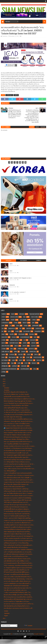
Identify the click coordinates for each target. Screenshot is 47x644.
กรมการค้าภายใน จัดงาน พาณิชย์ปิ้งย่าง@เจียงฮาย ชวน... (18, 419)
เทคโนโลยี (28, 329)
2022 (4, 618)
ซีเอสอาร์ (25, 323)
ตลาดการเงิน (4, 337)
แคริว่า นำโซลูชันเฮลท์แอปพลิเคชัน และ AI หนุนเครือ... (18, 552)
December (7, 388)
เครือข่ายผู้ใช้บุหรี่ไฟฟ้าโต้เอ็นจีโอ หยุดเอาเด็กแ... (16, 408)
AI (24, 340)
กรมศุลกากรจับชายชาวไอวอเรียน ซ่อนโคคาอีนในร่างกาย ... (19, 482)
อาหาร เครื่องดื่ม (23, 320)
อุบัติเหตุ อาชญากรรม (14, 340)
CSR (3, 329)
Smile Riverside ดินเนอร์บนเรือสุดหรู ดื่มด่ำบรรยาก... (17, 606)
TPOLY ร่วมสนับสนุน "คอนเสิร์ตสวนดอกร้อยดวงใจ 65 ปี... (18, 565)
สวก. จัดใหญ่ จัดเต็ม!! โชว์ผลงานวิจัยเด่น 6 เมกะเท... (17, 462)
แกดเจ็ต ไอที (38, 329)
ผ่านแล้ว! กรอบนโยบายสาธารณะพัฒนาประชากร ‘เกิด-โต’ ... (19, 464)
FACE (11, 271)
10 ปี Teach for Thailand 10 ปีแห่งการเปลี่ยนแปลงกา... (18, 435)
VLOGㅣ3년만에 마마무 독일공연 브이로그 (20, 278)
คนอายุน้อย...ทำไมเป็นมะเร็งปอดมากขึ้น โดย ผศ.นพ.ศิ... (18, 500)
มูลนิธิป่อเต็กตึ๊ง (35, 326)
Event (3, 334)
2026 (4, 379)
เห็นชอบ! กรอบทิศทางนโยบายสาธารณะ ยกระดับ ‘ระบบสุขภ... (20, 446)
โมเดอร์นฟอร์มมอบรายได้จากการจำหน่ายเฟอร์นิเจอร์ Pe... (19, 541)
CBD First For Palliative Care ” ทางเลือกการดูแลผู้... (17, 394)
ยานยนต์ (26, 326)
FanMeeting (33, 352)
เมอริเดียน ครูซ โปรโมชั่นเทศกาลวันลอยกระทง (16, 507)
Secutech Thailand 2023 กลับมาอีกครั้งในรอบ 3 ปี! (16, 570)
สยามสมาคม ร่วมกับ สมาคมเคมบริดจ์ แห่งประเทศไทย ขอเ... (19, 604)
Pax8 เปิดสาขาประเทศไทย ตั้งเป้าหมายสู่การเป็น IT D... (18, 588)
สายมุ (35, 369)
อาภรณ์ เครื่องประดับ (25, 337)
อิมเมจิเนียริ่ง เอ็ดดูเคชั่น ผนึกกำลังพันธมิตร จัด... (16, 392)
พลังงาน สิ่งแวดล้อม (6, 346)
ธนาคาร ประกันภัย (37, 357)
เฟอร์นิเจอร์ (14, 366)
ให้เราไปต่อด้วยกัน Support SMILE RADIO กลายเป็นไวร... (18, 455)
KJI (12, 634)
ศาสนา (3, 357)
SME (21, 357)
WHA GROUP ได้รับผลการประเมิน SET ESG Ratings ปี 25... (19, 536)
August (6, 616)
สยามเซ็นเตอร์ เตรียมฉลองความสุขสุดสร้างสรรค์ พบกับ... (18, 554)
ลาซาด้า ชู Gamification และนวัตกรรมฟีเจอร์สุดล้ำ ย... (18, 583)
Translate (28, 626)
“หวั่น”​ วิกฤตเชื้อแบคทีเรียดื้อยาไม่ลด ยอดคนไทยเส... (17, 444)
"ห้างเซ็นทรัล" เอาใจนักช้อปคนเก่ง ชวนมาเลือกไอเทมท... (18, 448)
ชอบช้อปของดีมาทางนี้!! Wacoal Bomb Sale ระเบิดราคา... (18, 599)
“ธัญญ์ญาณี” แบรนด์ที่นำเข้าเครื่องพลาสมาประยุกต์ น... (18, 527)
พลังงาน (36, 355)
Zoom (28, 357)
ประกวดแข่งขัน (27, 331)
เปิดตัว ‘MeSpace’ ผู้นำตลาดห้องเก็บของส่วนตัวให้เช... (17, 532)
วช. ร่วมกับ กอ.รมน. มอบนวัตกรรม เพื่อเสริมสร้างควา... (18, 523)
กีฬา (20, 329)
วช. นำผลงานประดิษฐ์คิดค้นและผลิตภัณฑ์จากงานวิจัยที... (18, 430)
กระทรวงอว (33, 346)
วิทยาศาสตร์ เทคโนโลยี (34, 314)
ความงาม (14, 337)
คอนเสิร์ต (12, 334)
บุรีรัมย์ (15, 352)
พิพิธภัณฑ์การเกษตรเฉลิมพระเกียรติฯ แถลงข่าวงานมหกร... (19, 496)
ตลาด (9, 331)
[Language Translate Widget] (9, 626)
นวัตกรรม (33, 343)
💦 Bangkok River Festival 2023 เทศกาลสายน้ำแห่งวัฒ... (18, 428)
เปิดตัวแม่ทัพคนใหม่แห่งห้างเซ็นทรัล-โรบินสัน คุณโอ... (18, 559)
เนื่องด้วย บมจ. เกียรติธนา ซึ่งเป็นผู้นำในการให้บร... (17, 439)
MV (2, 331)
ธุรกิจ (33, 323)
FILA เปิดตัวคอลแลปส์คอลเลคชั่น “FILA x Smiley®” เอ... (18, 478)
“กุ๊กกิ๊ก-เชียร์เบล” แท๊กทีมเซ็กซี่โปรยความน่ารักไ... (16, 502)
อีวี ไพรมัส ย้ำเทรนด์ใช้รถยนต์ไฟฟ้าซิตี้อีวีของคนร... (17, 572)
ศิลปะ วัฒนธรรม (12, 357)
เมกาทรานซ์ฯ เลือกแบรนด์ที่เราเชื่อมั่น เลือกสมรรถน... (17, 581)
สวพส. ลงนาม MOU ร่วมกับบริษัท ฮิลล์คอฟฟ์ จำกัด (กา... (18, 577)
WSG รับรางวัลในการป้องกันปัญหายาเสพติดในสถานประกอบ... (20, 399)
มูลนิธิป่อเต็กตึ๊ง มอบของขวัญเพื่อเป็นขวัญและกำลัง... (17, 397)
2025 (4, 381)
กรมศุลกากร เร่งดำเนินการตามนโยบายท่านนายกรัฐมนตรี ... (19, 520)
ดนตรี (3, 326)
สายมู (12, 363)
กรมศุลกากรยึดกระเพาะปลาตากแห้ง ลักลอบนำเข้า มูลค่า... (19, 480)
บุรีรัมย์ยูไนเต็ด (5, 366)
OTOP (26, 363)
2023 (4, 386)
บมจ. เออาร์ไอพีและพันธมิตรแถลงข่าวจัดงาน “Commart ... (19, 493)
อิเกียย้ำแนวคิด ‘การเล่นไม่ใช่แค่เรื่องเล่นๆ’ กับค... (16, 556)
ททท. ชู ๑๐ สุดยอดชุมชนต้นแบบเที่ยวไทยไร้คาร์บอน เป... (18, 442)
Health (24, 346)
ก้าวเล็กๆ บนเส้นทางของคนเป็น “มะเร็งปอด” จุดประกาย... (18, 538)
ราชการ (3, 317)
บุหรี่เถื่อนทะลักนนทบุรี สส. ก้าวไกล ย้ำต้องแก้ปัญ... (17, 543)
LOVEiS (25, 343)
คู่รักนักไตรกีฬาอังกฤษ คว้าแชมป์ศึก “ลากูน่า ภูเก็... (16, 453)
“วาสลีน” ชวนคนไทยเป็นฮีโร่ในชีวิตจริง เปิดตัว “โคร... (18, 592)
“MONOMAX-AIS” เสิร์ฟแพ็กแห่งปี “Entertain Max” (16, 586)
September (7, 613)
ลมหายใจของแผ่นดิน (25, 369)
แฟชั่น (19, 363)
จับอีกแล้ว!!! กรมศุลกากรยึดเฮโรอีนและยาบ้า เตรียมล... (18, 534)
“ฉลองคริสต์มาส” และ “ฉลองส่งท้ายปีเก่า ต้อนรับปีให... (18, 466)
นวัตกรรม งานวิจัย (14, 317)
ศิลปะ (12, 349)
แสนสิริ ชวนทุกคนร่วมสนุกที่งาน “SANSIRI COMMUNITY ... (19, 550)
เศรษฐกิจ (13, 320)
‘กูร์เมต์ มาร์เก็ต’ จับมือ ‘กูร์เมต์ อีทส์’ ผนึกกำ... (15, 487)
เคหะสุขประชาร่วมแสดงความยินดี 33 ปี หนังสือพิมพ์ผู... (18, 498)
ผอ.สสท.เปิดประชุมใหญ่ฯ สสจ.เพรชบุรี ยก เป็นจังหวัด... (18, 460)
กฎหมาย (3, 355)
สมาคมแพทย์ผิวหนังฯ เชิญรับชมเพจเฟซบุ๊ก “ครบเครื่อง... (18, 451)
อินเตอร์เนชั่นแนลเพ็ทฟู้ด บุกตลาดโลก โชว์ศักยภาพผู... (18, 595)
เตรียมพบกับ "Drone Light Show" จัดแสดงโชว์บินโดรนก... (19, 421)
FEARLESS (12, 285)
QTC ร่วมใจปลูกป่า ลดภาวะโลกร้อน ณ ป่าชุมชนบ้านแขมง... (19, 475)
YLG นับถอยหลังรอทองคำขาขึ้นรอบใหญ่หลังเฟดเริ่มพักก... (18, 563)
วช (10, 326)
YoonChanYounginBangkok (9, 369)
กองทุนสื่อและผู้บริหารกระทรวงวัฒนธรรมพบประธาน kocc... (19, 525)
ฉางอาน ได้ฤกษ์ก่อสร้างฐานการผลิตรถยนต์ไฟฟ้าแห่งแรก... (19, 403)
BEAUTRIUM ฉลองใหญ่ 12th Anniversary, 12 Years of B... (18, 579)
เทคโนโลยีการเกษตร (14, 343)
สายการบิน (20, 355)
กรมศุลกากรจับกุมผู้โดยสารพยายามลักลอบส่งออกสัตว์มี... (18, 473)
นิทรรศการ (34, 363)
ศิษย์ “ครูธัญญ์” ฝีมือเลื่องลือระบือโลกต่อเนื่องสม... (16, 547)
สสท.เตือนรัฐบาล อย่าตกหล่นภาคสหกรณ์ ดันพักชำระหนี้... (18, 608)
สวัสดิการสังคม (21, 349)
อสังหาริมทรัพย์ (21, 334)
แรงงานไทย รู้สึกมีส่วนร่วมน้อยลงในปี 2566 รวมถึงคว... (18, 529)
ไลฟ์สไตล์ (16, 95)
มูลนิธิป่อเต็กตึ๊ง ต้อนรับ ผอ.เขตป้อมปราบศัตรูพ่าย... (17, 509)
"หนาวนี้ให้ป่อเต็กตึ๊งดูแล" (10, 471)
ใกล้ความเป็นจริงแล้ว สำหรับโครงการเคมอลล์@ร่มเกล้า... (18, 545)
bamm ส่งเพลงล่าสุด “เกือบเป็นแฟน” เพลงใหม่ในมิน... (17, 514)
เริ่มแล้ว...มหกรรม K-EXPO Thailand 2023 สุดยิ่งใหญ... (18, 518)
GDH (35, 337)
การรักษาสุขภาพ (9, 95)
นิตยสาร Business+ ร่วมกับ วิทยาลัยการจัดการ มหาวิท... (18, 433)
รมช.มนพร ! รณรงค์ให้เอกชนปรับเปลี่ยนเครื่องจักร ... (17, 574)
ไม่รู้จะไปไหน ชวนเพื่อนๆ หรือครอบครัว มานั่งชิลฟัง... (17, 426)
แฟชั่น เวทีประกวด (5, 352)
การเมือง (3, 340)
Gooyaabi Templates (39, 634)
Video (29, 355)
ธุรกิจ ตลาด (22, 314)
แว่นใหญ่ (3, 372)
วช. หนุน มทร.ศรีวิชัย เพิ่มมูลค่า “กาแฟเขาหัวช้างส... (17, 410)
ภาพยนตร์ (23, 352)
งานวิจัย (17, 331)
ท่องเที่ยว (3, 320)
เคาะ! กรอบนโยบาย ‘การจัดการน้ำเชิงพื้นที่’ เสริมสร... (17, 424)
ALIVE (11, 299)
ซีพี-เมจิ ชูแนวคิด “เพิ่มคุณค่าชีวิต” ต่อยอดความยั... (16, 484)
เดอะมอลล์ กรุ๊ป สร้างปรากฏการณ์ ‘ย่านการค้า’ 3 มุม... (17, 505)
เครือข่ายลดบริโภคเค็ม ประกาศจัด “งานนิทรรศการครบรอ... (19, 491)
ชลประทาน (39, 360)
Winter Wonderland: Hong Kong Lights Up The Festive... (18, 401)
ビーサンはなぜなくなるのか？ (18, 292)
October (6, 611)
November (7, 390)
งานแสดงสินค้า (38, 331)
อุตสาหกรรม (31, 349)
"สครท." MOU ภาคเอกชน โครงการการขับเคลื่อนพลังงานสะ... (19, 469)
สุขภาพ (3, 343)
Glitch (11, 264)
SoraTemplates (22, 634)
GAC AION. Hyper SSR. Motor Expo (13, 417)
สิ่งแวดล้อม (32, 334)
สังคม (24, 317)
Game (13, 360)
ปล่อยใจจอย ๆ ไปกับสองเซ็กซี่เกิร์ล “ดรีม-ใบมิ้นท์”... (17, 406)
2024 (4, 384)
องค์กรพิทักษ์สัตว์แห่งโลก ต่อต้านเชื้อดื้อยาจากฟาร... (17, 561)
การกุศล (16, 323)
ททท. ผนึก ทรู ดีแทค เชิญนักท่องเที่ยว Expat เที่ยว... (17, 457)
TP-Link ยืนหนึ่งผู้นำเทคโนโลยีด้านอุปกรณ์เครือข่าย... (17, 511)
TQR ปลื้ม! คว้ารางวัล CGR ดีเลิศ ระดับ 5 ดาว (15, 590)
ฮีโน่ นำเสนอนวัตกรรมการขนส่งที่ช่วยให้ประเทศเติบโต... (18, 597)
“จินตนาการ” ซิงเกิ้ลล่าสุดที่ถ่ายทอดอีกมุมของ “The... (17, 516)
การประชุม (12, 355)
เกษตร (18, 326)
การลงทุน (4, 349)
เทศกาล (16, 346)
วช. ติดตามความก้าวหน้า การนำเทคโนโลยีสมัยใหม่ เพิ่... (18, 412)
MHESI (21, 360)
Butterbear (5, 360)
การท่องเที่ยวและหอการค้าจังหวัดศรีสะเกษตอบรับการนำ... (18, 415)
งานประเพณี (32, 340)
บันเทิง (13, 314)
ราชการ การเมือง (34, 317)
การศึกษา (34, 320)
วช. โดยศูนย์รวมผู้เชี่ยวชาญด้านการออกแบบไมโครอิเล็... (18, 568)
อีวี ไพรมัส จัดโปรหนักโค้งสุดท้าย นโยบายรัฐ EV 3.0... (17, 437)
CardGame (24, 366)
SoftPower (29, 360)
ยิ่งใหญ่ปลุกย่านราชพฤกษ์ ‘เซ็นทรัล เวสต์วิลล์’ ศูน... (17, 489)
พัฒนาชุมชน (4, 363)
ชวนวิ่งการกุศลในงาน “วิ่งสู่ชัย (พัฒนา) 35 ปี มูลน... (17, 601)
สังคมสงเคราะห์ (12, 329)
